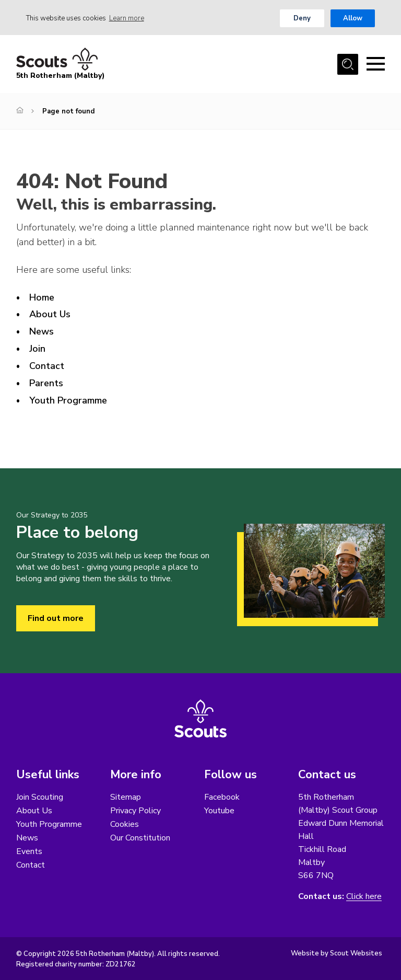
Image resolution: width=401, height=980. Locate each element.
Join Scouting (40, 797)
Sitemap (126, 797)
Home (42, 297)
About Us (50, 314)
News (42, 331)
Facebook (222, 797)
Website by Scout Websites (337, 953)
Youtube (219, 811)
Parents (46, 383)
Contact (47, 366)
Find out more (56, 618)
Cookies (125, 824)
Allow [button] (353, 18)
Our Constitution (140, 838)
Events (29, 851)
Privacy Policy (135, 811)
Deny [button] (302, 18)
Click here (364, 897)
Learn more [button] (127, 18)
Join (37, 349)
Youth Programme (68, 400)
